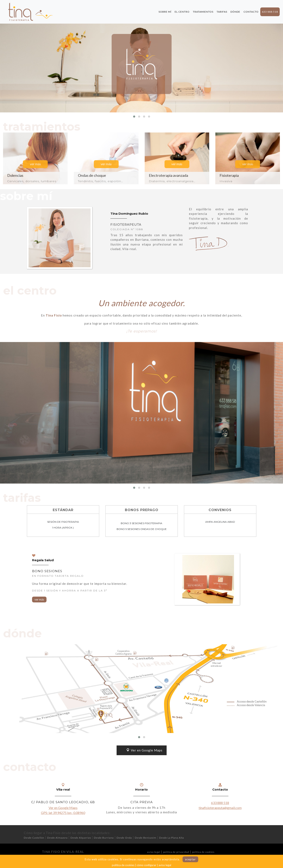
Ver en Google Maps (144, 750)
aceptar (190, 859)
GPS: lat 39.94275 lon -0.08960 (63, 813)
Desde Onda (124, 838)
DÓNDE (235, 12)
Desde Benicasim (146, 838)
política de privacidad (176, 852)
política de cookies (203, 852)
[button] (134, 117)
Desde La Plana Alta (172, 838)
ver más (39, 600)
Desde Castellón (34, 838)
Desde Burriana (104, 838)
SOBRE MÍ (165, 12)
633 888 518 (270, 12)
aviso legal (154, 852)
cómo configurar (146, 865)
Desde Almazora (57, 838)
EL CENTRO (182, 12)
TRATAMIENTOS (203, 12)
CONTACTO (251, 12)
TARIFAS (222, 12)
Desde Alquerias (81, 838)
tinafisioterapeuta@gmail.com (220, 808)
